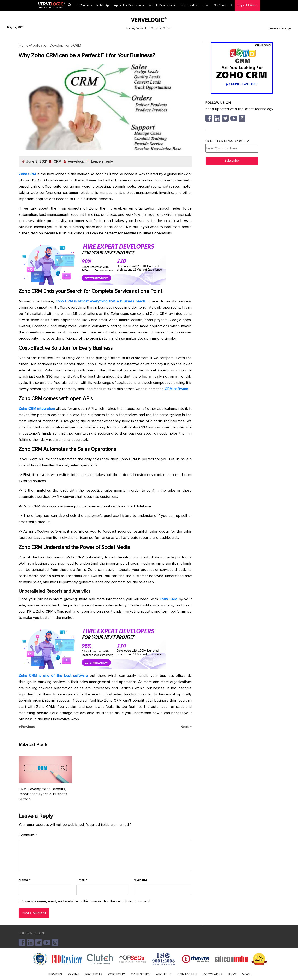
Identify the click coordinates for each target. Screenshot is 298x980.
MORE (246, 974)
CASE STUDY (141, 974)
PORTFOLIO (117, 974)
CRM (77, 45)
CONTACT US (187, 974)
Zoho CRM (27, 174)
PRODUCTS (94, 974)
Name (25, 880)
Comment (28, 835)
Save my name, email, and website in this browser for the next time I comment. (87, 901)
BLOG (232, 974)
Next (186, 727)
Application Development (51, 45)
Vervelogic (76, 161)
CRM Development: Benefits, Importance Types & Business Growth (43, 794)
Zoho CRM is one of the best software (53, 676)
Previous (27, 727)
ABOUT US (164, 974)
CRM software (176, 389)
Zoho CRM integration (37, 409)
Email (82, 880)
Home (24, 45)
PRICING (74, 974)
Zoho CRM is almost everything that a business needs (100, 301)
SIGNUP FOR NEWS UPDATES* (232, 146)
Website (141, 880)
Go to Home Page (280, 29)
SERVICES (55, 974)
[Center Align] (71, 5)
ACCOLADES (213, 974)
